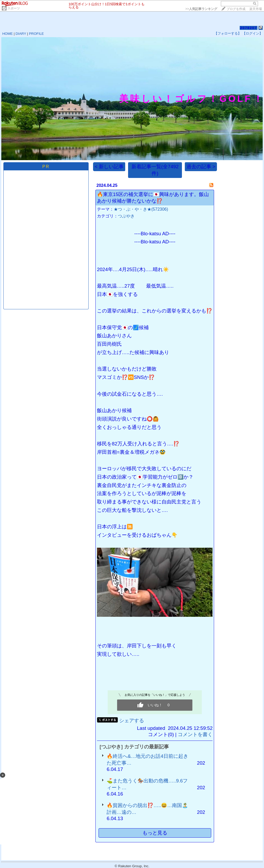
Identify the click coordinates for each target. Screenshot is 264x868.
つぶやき (126, 216)
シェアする (132, 721)
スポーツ (14, 8)
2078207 (249, 28)
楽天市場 (256, 9)
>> (201, 9)
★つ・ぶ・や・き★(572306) (141, 209)
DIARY (21, 34)
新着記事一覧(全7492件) (155, 170)
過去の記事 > (201, 167)
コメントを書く (195, 734)
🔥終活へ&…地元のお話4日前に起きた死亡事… (147, 760)
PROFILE (36, 34)
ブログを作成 (236, 9)
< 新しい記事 (109, 167)
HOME (8, 34)
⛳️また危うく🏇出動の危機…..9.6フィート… (147, 784)
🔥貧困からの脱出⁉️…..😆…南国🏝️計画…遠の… (147, 809)
